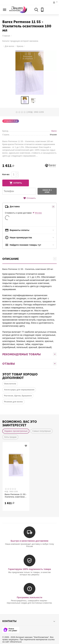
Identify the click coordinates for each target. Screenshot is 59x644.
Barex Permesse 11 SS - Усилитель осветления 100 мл (16, 496)
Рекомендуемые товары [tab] (29, 354)
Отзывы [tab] (29, 364)
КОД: (31, 112)
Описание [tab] (29, 259)
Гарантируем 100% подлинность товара (30, 569)
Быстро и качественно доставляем (29, 541)
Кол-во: (6, 174)
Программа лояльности (30, 597)
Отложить (29, 198)
